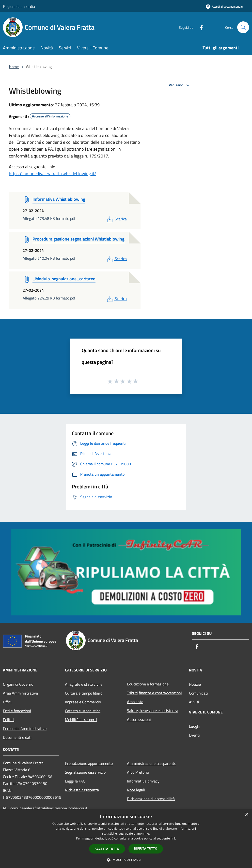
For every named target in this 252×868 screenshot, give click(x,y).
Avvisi (194, 702)
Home (14, 67)
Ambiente (135, 702)
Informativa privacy (143, 781)
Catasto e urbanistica (83, 711)
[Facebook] (199, 27)
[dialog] (126, 839)
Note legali (136, 790)
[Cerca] (243, 27)
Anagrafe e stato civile (84, 684)
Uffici (7, 702)
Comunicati (198, 693)
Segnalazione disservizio (85, 772)
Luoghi (195, 726)
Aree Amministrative (20, 693)
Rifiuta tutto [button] (146, 848)
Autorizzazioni (139, 719)
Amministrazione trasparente (152, 763)
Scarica (116, 219)
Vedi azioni (180, 85)
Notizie (195, 684)
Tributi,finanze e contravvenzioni (154, 693)
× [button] (246, 815)
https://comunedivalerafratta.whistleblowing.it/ (52, 174)
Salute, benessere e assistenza (153, 711)
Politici (9, 720)
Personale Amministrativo (25, 728)
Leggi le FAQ (75, 781)
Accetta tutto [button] (107, 849)
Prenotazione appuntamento (89, 763)
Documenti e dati (17, 737)
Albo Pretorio (138, 772)
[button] (126, 860)
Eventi (194, 735)
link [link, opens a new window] (173, 838)
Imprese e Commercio (83, 702)
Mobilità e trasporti (81, 720)
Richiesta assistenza (82, 790)
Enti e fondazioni (17, 711)
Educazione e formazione (148, 684)
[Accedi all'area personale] (224, 7)
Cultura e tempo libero (84, 693)
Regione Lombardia (19, 6)
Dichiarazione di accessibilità (151, 799)
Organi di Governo (18, 684)
